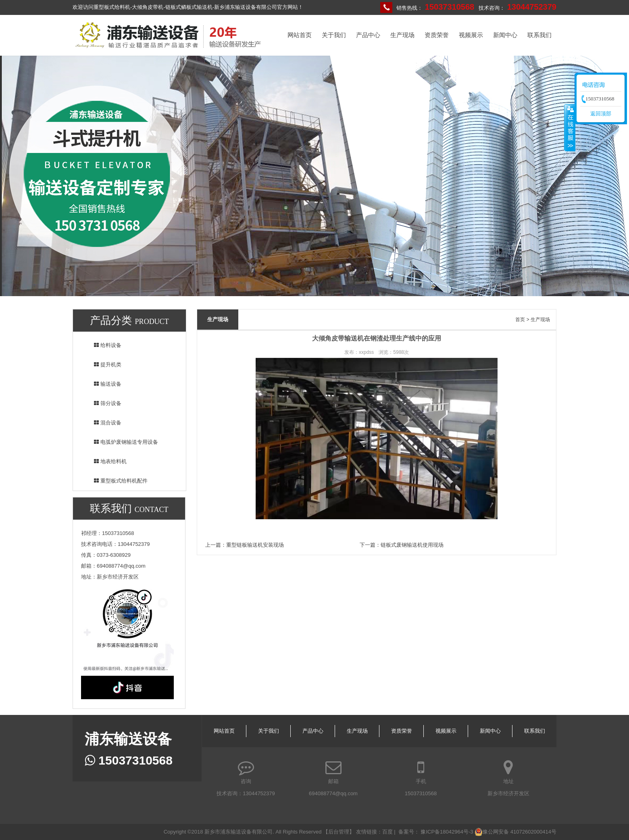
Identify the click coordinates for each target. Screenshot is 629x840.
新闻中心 (505, 35)
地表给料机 (105, 461)
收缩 (570, 127)
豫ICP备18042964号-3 (447, 832)
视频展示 (471, 35)
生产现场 (402, 35)
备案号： (410, 832)
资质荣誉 (437, 35)
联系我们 (539, 35)
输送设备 (102, 384)
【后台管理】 (339, 832)
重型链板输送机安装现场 (255, 545)
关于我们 (334, 35)
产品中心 (368, 35)
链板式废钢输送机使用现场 (412, 545)
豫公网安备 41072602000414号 (515, 832)
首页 (520, 320)
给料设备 (102, 345)
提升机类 (102, 365)
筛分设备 (102, 403)
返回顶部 (601, 114)
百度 (387, 832)
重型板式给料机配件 (116, 481)
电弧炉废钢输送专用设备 (121, 442)
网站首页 (300, 35)
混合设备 (102, 423)
